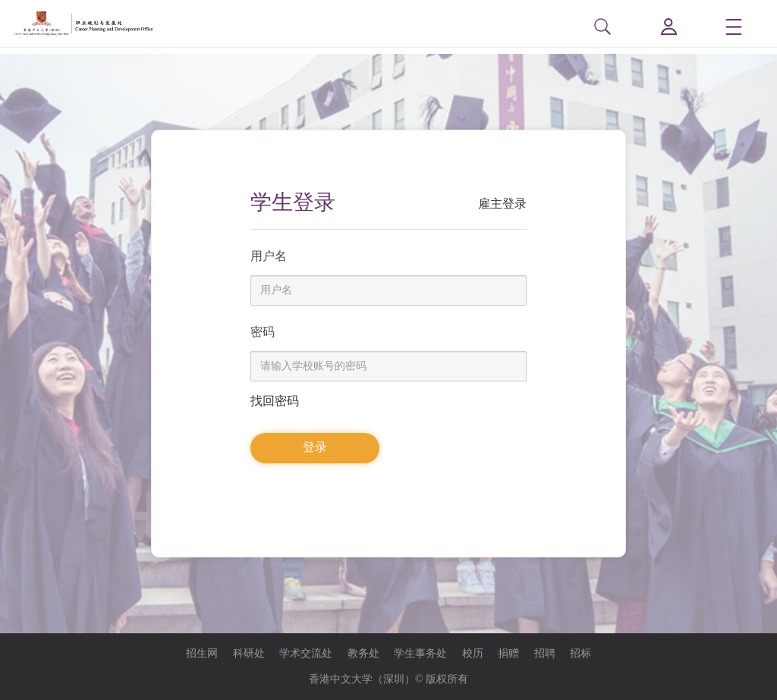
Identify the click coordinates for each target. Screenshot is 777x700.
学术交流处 (306, 653)
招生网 (202, 653)
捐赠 (508, 653)
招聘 (545, 653)
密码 (263, 332)
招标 (580, 653)
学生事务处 (420, 653)
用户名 (269, 256)
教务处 (363, 653)
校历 (473, 653)
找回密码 (275, 401)
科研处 (249, 653)
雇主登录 (502, 204)
